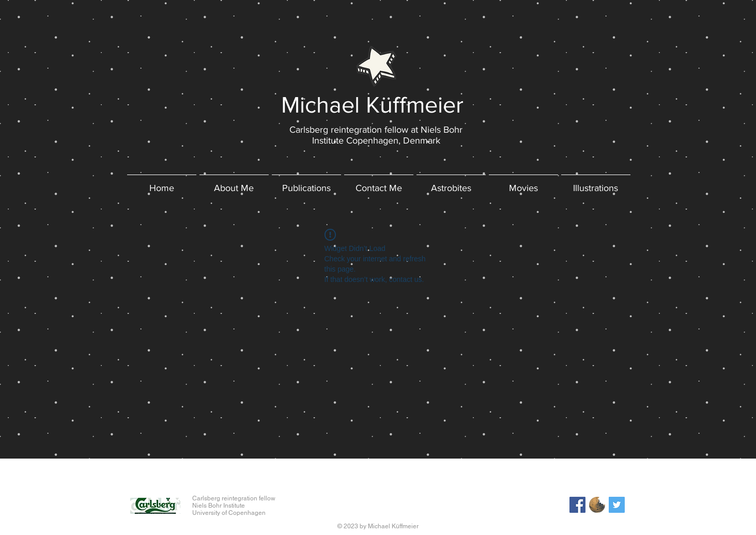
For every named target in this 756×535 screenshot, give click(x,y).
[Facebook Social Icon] (577, 505)
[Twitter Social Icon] (617, 505)
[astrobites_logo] (597, 505)
